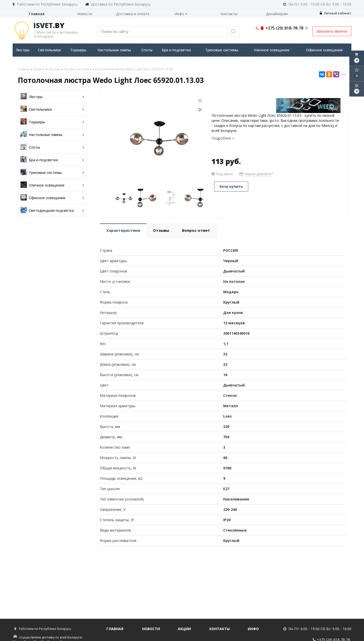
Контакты (229, 14)
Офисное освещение (324, 50)
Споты (147, 50)
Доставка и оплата (133, 14)
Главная (37, 14)
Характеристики (123, 230)
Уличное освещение (272, 50)
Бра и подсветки (176, 50)
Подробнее (223, 138)
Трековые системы (222, 50)
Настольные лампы (114, 50)
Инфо (181, 14)
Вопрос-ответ (196, 230)
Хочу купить (231, 186)
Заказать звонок (332, 31)
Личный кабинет (336, 13)
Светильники (49, 50)
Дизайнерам (277, 14)
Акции (184, 629)
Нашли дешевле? (256, 174)
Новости (85, 14)
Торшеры (78, 50)
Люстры (22, 50)
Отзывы (161, 230)
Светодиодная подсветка (52, 210)
